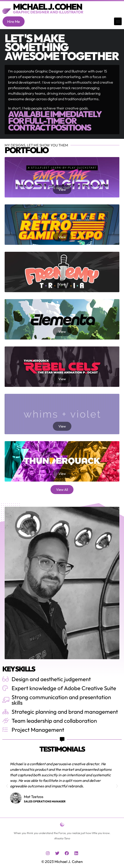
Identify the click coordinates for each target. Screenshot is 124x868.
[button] (118, 21)
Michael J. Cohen (47, 7)
